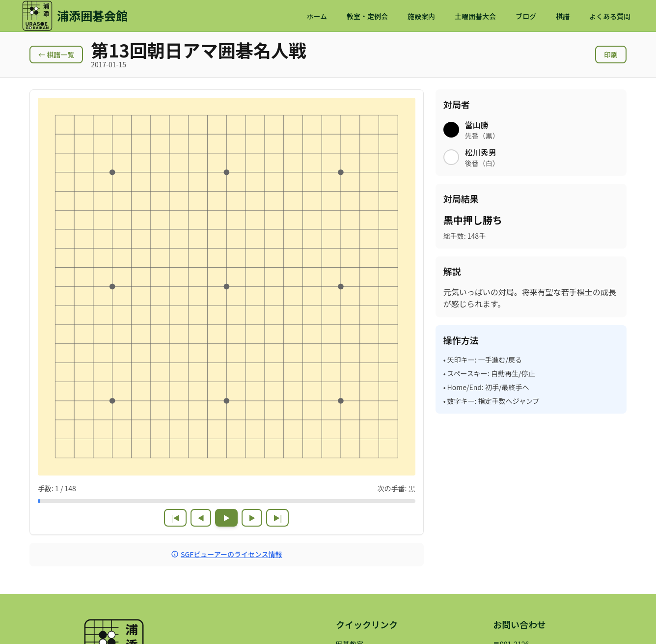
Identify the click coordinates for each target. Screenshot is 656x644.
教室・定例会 (367, 16)
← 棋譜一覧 (56, 55)
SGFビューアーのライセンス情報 (227, 554)
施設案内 (421, 16)
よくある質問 (610, 16)
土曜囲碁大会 (475, 16)
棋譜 (563, 16)
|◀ (175, 518)
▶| (277, 518)
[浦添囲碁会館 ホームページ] (75, 16)
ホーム (317, 16)
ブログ (526, 16)
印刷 (611, 55)
